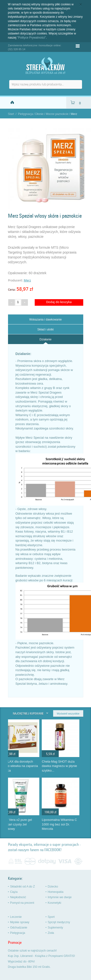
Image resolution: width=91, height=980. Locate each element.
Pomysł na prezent (22, 903)
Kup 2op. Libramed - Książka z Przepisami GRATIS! (42, 956)
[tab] (46, 319)
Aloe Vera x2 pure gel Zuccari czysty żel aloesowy (23, 824)
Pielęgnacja (25, 114)
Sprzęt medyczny (59, 922)
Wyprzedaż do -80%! (21, 962)
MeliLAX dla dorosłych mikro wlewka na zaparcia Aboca (26, 766)
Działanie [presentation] (45, 339)
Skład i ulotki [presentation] (45, 329)
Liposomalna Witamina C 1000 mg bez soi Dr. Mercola (66, 824)
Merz (27, 281)
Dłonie (39, 114)
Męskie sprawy (20, 922)
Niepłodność (18, 897)
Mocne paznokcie (57, 114)
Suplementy (55, 928)
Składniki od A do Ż (23, 887)
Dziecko (53, 887)
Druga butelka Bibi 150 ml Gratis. (29, 967)
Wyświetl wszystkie (68, 714)
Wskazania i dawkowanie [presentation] (45, 320)
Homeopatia (56, 892)
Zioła (51, 933)
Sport (51, 917)
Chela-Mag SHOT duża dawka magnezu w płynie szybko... (66, 766)
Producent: (16, 281)
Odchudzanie (19, 928)
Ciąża (14, 892)
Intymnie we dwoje (60, 897)
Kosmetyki (54, 903)
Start (11, 114)
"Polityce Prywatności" (32, 38)
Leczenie (16, 917)
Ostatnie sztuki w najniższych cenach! (32, 951)
